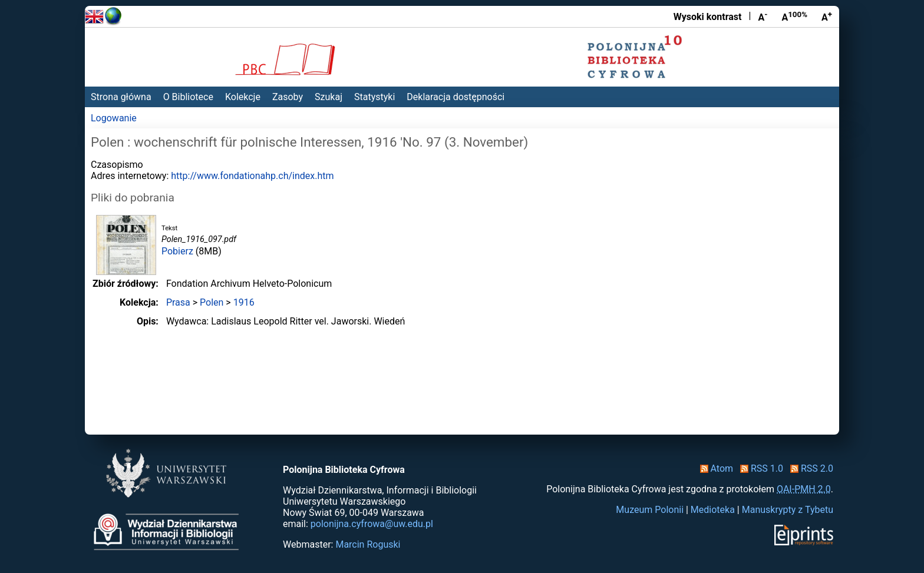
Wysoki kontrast (708, 17)
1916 (244, 302)
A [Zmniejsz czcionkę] (763, 16)
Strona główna (121, 97)
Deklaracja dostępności (456, 97)
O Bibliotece (188, 97)
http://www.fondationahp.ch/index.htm (252, 176)
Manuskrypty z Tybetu (788, 510)
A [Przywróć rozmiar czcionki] (794, 16)
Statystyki (374, 97)
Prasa (178, 302)
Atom (715, 468)
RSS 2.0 (809, 468)
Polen (212, 302)
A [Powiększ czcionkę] (827, 16)
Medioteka (713, 510)
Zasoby (288, 97)
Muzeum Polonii (650, 510)
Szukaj (329, 97)
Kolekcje (243, 97)
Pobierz (177, 251)
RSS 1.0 (759, 468)
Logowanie (114, 118)
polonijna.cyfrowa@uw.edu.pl (372, 524)
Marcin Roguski (368, 544)
